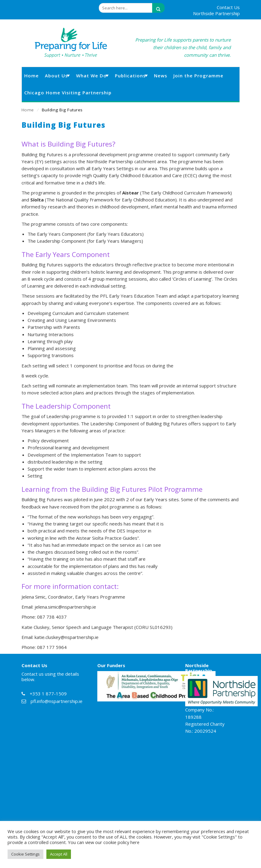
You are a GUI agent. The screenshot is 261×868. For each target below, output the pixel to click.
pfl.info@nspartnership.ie (57, 701)
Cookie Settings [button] (25, 854)
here (135, 842)
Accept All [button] (59, 854)
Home (28, 110)
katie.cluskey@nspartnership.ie (67, 637)
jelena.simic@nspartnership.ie (65, 607)
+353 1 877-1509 (48, 694)
